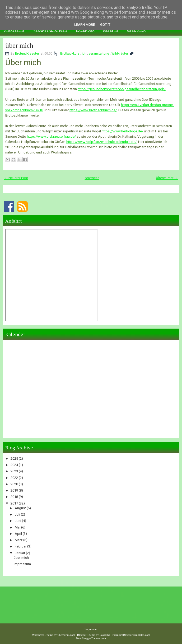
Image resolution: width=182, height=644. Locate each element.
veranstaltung (99, 54)
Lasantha (105, 635)
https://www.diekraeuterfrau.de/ (51, 136)
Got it (105, 25)
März (19, 540)
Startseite (14, 30)
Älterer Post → (167, 178)
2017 (15, 503)
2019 (15, 490)
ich (85, 54)
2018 (15, 497)
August (21, 508)
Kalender (85, 30)
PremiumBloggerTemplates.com (131, 635)
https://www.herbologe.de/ (122, 131)
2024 (15, 465)
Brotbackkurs (70, 54)
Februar (21, 546)
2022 (15, 478)
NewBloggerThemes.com (91, 638)
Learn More (85, 25)
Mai (18, 527)
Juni (18, 521)
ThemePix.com (66, 635)
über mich (19, 45)
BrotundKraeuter (27, 54)
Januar (20, 553)
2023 (15, 471)
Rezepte (111, 30)
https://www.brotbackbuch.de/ (93, 110)
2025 (15, 458)
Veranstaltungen (50, 30)
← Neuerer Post (16, 178)
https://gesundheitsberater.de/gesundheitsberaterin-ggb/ (122, 89)
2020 (15, 484)
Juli (18, 514)
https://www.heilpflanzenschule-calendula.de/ (101, 142)
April (19, 534)
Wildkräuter (120, 54)
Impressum (22, 564)
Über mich (136, 30)
